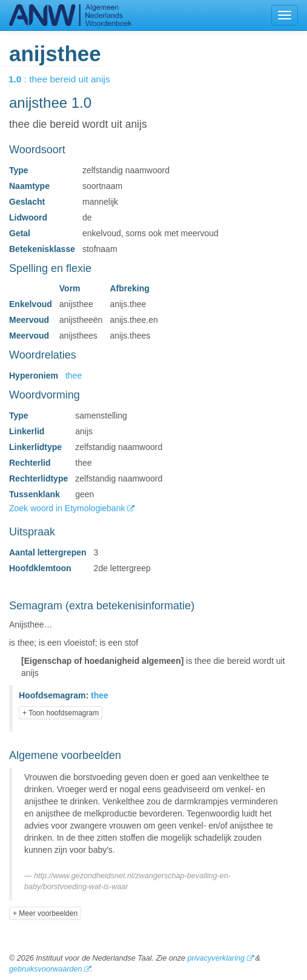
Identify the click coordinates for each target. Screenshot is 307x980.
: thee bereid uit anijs (68, 79)
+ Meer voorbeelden (45, 913)
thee (74, 376)
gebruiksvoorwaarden (45, 969)
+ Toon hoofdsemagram (61, 713)
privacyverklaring (216, 958)
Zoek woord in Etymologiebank (68, 508)
